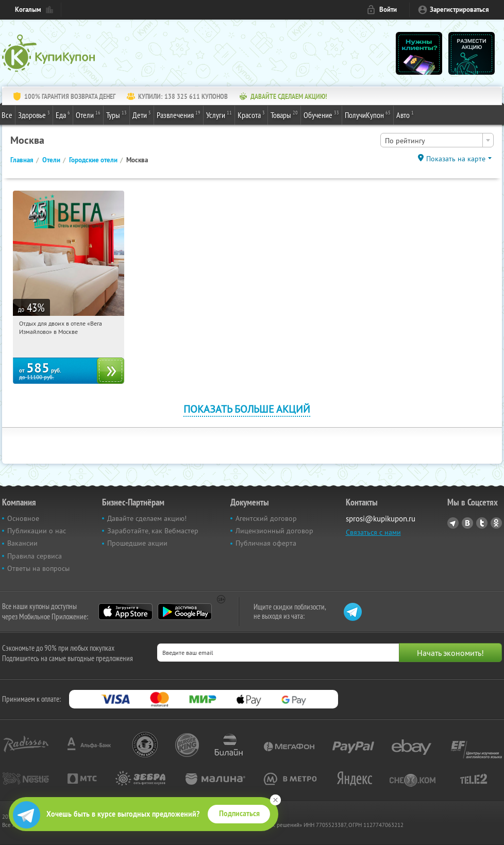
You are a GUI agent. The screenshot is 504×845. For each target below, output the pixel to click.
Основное (23, 518)
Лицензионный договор (274, 531)
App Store (125, 612)
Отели (88, 114)
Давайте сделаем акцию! (147, 518)
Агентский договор (266, 518)
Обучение (321, 114)
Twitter (482, 523)
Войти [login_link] (388, 10)
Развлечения (179, 114)
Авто (405, 114)
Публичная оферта (266, 543)
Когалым (28, 10)
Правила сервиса (35, 556)
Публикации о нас (37, 531)
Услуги (219, 114)
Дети (142, 114)
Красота (251, 114)
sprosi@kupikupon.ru (381, 519)
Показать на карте (456, 159)
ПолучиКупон (368, 114)
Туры (116, 114)
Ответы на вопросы (38, 568)
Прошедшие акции (137, 543)
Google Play (185, 612)
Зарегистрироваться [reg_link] (459, 10)
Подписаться (239, 814)
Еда (63, 114)
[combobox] (437, 140)
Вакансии (22, 543)
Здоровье (34, 114)
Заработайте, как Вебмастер (153, 531)
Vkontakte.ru (467, 523)
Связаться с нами (373, 532)
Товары (284, 114)
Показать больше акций (247, 409)
